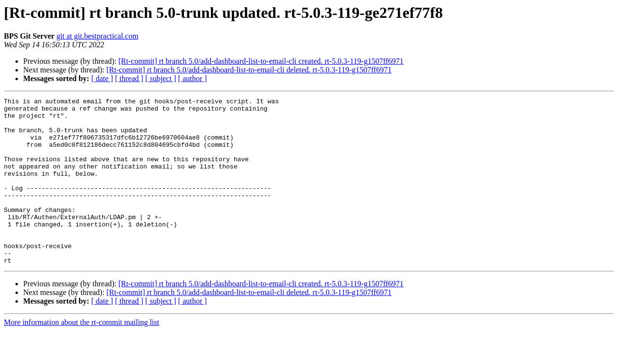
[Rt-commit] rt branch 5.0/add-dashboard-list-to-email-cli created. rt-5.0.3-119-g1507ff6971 (261, 61)
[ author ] (193, 78)
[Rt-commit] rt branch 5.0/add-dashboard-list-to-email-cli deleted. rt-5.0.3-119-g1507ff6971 (249, 70)
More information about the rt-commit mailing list (82, 356)
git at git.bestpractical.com (98, 36)
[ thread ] (129, 78)
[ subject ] (161, 78)
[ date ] (102, 78)
